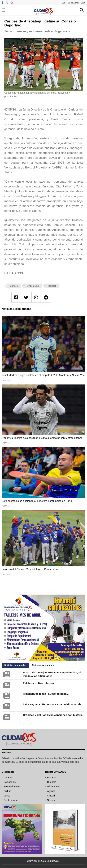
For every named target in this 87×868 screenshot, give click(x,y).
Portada (51, 777)
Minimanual (53, 787)
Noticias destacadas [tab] (15, 665)
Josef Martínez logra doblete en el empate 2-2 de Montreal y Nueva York (43, 375)
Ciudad (51, 796)
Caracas (8, 777)
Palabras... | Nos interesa (38, 683)
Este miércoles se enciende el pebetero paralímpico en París (37, 501)
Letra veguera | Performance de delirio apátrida (52, 704)
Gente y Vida (11, 800)
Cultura (8, 791)
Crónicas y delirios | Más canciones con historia (53, 715)
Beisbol (52, 286)
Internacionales (12, 787)
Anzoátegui (33, 286)
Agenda (51, 791)
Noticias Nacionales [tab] (43, 665)
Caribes (14, 286)
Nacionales (10, 782)
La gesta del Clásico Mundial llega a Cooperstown (31, 569)
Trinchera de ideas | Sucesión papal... (46, 694)
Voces (7, 796)
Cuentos (52, 782)
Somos (51, 800)
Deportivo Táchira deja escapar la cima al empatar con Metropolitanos (42, 438)
